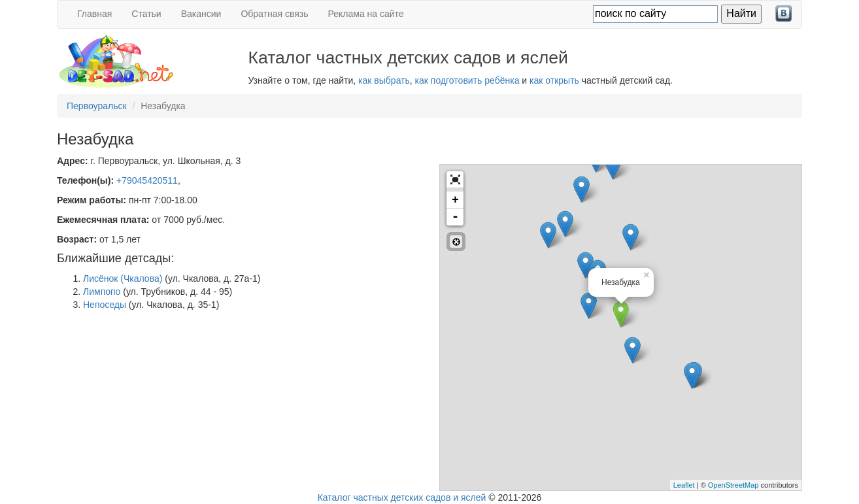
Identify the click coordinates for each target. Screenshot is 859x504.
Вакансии (201, 14)
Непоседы (105, 305)
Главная (94, 14)
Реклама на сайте (366, 14)
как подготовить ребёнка (467, 80)
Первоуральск (97, 106)
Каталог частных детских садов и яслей (402, 497)
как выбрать (384, 80)
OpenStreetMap (733, 485)
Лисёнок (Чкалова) (123, 278)
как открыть (554, 80)
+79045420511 (147, 180)
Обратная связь (274, 14)
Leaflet (684, 485)
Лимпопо (102, 292)
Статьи (146, 14)
